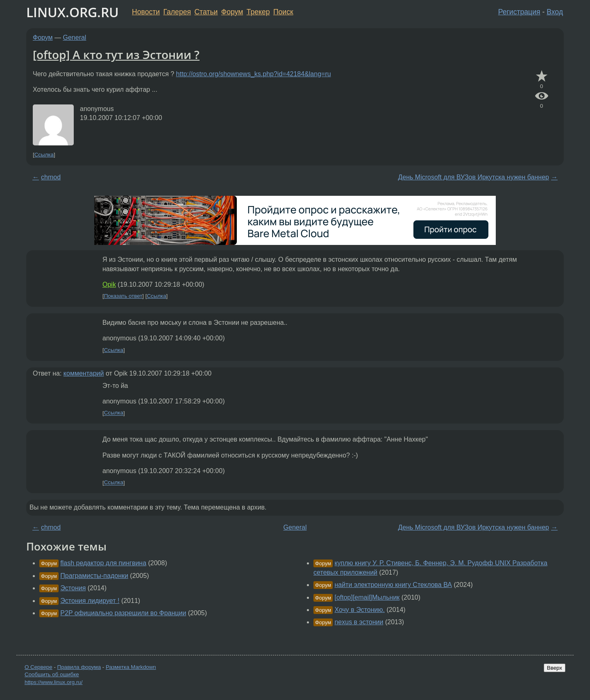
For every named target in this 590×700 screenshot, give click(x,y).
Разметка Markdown (131, 667)
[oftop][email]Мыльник (367, 597)
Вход (555, 12)
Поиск (283, 12)
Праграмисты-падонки (94, 576)
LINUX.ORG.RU (73, 12)
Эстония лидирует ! (90, 601)
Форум (232, 12)
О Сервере (39, 667)
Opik (109, 284)
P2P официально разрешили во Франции (123, 613)
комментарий (84, 373)
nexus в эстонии (359, 622)
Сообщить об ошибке (52, 674)
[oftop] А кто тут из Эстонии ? (116, 54)
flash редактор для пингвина (103, 563)
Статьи (206, 12)
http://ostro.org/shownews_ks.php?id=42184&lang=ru (254, 74)
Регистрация (519, 12)
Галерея (177, 12)
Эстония (73, 588)
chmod (51, 177)
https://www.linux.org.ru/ (53, 682)
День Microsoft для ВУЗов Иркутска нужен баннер (474, 177)
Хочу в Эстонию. (360, 610)
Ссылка (44, 155)
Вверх (555, 668)
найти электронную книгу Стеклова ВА (393, 585)
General (75, 37)
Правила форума (79, 667)
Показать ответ (123, 296)
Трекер (258, 12)
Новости (146, 12)
